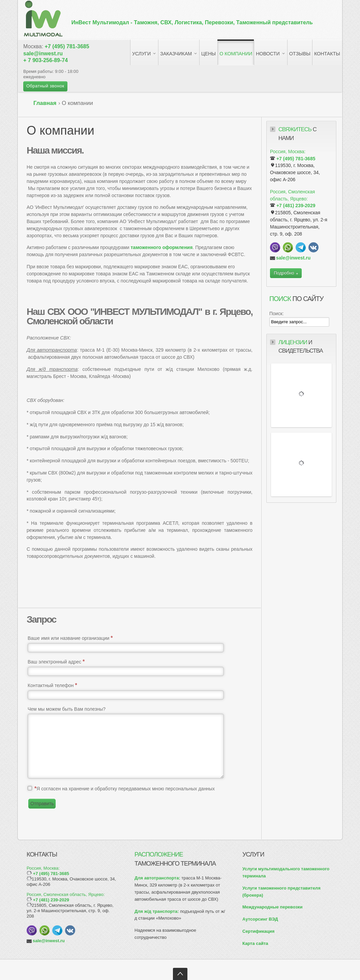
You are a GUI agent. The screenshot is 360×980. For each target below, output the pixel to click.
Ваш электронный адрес (56, 662)
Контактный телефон (52, 685)
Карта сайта (255, 943)
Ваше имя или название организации (70, 638)
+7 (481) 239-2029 (296, 206)
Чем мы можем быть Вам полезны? (67, 709)
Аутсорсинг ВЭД (260, 919)
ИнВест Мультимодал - (192, 22)
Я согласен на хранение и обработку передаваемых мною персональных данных (125, 789)
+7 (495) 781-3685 (67, 46)
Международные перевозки (272, 907)
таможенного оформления (162, 247)
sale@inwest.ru (43, 53)
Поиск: (277, 314)
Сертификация (258, 931)
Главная (45, 103)
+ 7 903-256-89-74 (46, 60)
